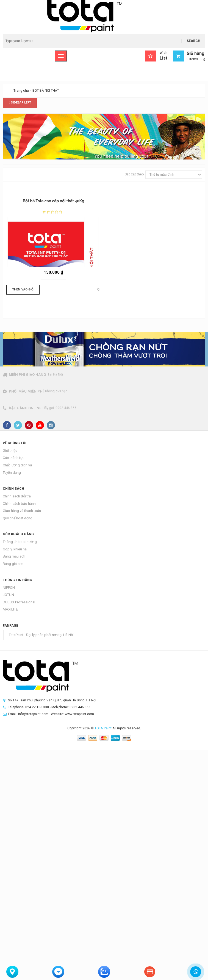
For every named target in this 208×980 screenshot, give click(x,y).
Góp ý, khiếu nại (15, 549)
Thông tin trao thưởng (20, 542)
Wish (156, 56)
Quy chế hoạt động (18, 518)
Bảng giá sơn (13, 564)
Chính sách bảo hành (19, 504)
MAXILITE (10, 609)
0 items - (196, 59)
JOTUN (8, 595)
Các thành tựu (14, 458)
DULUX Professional (19, 602)
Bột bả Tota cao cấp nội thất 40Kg (54, 201)
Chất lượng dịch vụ (17, 465)
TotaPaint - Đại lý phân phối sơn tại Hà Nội (41, 635)
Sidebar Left (20, 103)
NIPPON (9, 588)
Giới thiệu (10, 451)
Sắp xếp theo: (135, 174)
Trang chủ (21, 91)
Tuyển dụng (12, 473)
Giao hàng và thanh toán (22, 511)
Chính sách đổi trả (17, 496)
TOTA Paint (103, 728)
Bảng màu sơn (14, 556)
